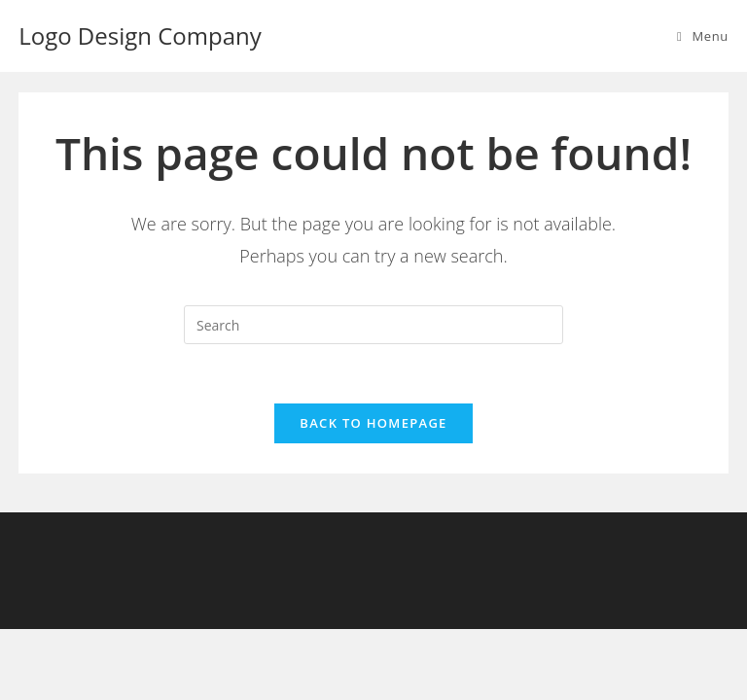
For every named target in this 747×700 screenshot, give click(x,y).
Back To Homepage (373, 423)
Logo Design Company (140, 35)
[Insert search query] (373, 325)
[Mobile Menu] (703, 36)
